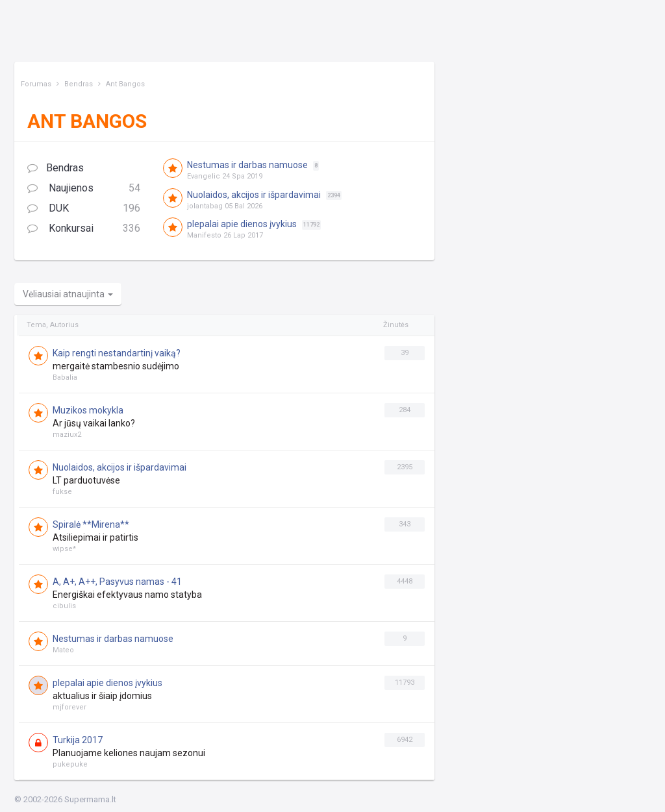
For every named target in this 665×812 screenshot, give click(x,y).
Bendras (56, 168)
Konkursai (84, 229)
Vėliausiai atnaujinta (68, 294)
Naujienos (84, 189)
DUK (84, 209)
